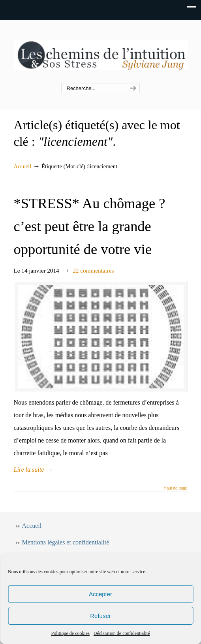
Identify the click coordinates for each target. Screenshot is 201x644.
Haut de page (175, 488)
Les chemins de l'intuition (101, 52)
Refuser (100, 616)
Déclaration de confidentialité (122, 633)
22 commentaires (93, 270)
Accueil (23, 166)
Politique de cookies (70, 633)
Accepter (100, 594)
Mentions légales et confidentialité (66, 542)
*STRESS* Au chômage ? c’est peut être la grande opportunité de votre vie (90, 226)
